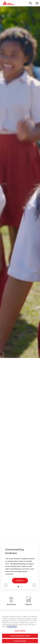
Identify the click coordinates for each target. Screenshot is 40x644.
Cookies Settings (20, 631)
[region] (20, 627)
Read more (20, 581)
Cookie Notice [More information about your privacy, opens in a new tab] (12, 627)
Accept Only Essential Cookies (20, 636)
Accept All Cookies (20, 641)
